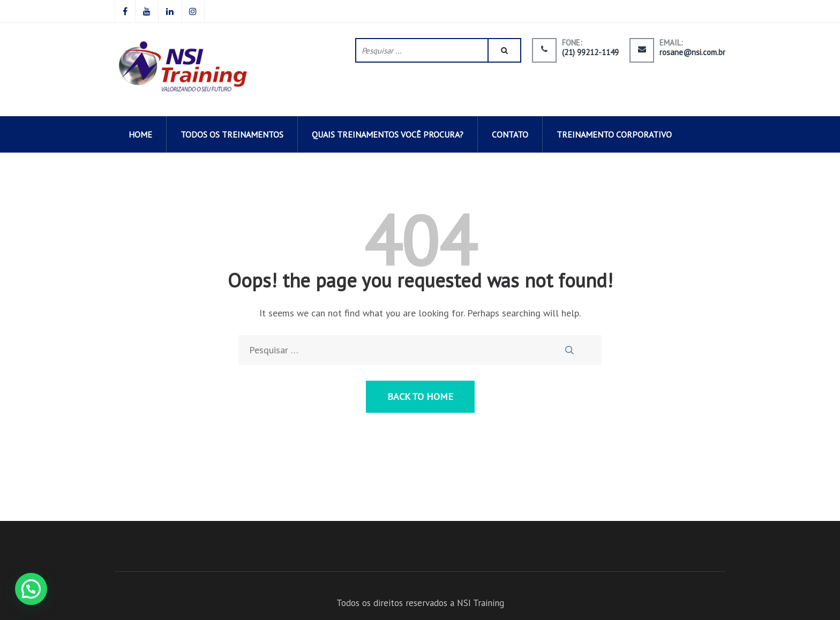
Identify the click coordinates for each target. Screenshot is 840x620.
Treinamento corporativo (614, 134)
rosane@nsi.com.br (692, 52)
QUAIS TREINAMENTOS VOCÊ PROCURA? (388, 134)
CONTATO (510, 134)
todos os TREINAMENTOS (232, 134)
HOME (140, 134)
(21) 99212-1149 (590, 52)
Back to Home (420, 396)
